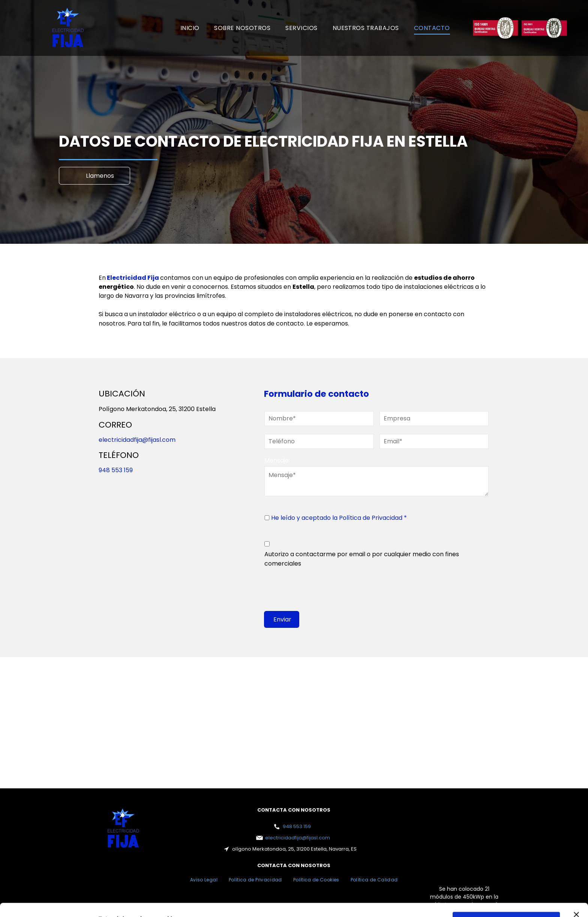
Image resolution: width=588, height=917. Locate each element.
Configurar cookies (506, 903)
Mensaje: (277, 460)
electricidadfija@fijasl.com (137, 440)
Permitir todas (506, 881)
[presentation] (321, 588)
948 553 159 (116, 470)
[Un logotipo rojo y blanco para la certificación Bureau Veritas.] (496, 28)
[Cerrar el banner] (576, 874)
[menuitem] (190, 28)
